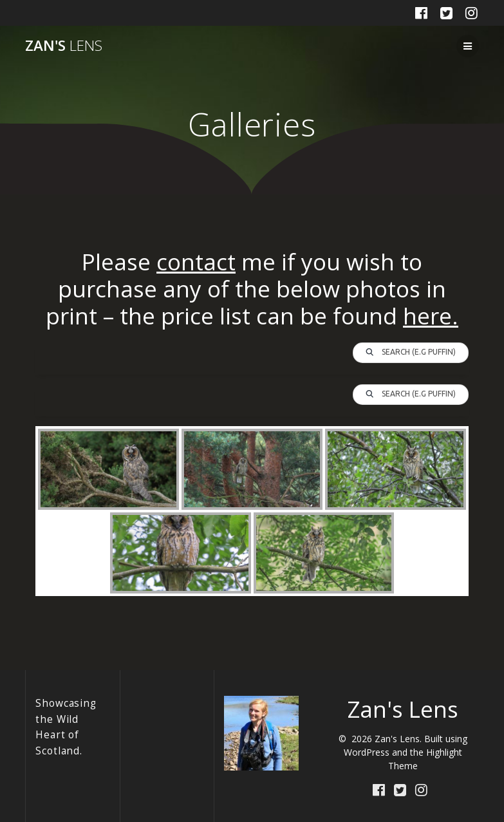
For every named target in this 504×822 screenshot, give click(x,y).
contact (196, 262)
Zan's (64, 46)
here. (431, 316)
